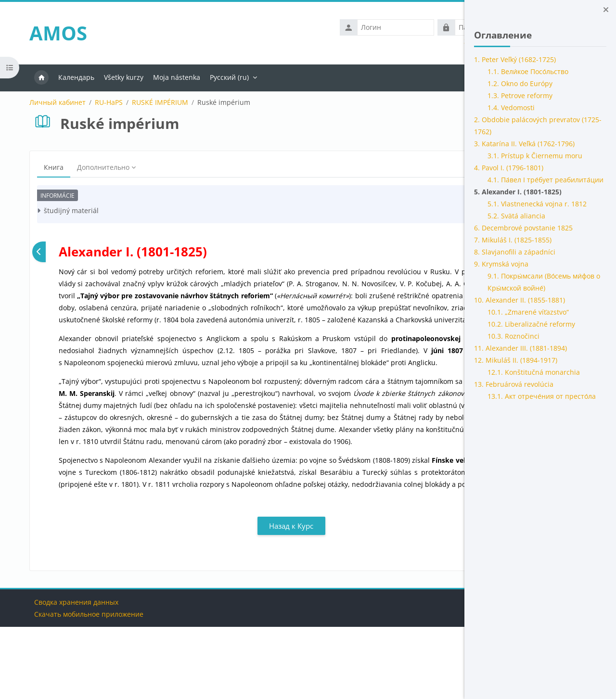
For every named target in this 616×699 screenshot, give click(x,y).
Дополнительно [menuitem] (97, 167)
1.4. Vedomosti (511, 108)
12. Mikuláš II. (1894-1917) (516, 360)
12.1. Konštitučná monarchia (534, 372)
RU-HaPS (103, 102)
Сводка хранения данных (71, 674)
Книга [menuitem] (47, 167)
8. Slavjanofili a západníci (515, 252)
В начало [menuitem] (35, 78)
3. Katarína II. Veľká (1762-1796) (524, 144)
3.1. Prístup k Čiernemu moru (535, 156)
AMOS (52, 33)
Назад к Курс (232, 598)
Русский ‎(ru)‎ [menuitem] (223, 77)
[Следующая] (431, 252)
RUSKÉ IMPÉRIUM (154, 102)
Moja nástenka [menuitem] (170, 77)
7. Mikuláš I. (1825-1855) (513, 240)
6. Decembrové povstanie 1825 (523, 228)
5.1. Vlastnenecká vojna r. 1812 (537, 204)
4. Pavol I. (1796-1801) (509, 168)
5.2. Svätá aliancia (516, 216)
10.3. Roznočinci (513, 336)
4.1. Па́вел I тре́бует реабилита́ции (545, 180)
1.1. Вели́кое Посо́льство (528, 71)
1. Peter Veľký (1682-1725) (515, 59)
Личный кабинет (51, 102)
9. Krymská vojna (501, 264)
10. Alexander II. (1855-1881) (520, 300)
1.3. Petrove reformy (520, 95)
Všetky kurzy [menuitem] (117, 77)
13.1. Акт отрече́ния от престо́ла (542, 396)
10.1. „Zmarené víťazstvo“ (528, 312)
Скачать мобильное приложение (83, 686)
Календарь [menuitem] (70, 77)
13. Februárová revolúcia (514, 384)
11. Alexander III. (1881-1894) (520, 348)
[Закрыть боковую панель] (606, 10)
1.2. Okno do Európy (520, 83)
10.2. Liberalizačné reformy (531, 324)
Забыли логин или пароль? (397, 41)
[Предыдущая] (33, 252)
